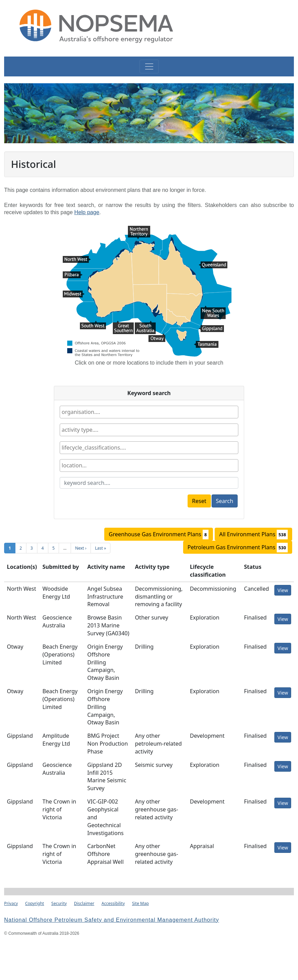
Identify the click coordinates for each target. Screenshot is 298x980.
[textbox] (101, 412)
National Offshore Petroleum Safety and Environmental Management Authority (112, 920)
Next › (81, 548)
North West (77, 260)
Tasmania (206, 345)
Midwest (74, 295)
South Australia (145, 325)
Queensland (213, 266)
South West (93, 325)
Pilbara (73, 275)
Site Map (140, 903)
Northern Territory (139, 230)
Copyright (34, 903)
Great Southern (123, 325)
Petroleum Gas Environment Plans (238, 548)
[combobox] (149, 412)
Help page (87, 212)
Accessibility (113, 903)
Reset (199, 501)
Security (59, 903)
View (283, 590)
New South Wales (213, 310)
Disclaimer (84, 903)
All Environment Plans (253, 535)
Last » (100, 548)
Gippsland (211, 329)
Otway (157, 338)
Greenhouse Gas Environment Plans (159, 535)
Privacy (11, 903)
